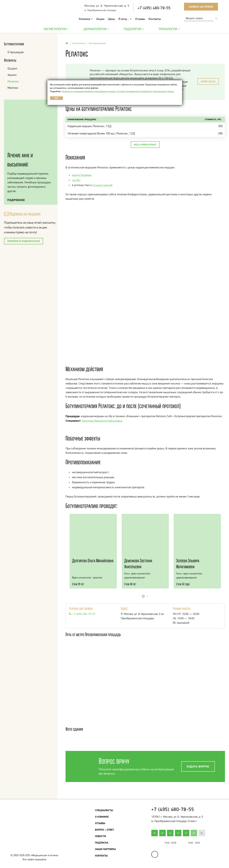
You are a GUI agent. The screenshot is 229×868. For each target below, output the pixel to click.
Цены (111, 19)
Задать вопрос (198, 766)
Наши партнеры (105, 849)
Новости (101, 836)
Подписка (102, 843)
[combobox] (199, 18)
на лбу (76, 180)
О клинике (102, 817)
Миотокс (13, 88)
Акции (100, 19)
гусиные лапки (101, 185)
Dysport (12, 68)
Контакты (155, 19)
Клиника (86, 19)
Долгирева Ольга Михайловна (93, 561)
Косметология (56, 29)
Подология (134, 29)
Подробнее (16, 200)
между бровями (82, 175)
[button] (143, 596)
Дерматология (96, 29)
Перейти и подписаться (24, 241)
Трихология (169, 29)
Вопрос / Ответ (104, 830)
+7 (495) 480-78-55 (154, 8)
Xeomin (12, 75)
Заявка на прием (201, 7)
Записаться (208, 81)
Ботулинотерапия (14, 44)
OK (56, 98)
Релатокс (13, 81)
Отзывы (140, 19)
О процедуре (16, 52)
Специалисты (104, 810)
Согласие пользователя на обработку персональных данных (145, 91)
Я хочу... (125, 19)
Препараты (10, 60)
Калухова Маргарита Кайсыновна (102, 421)
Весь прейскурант (145, 145)
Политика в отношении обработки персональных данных (89, 91)
